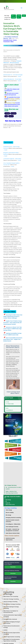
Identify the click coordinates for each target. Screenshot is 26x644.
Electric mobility (10, 512)
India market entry (10, 504)
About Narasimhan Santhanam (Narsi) (13, 347)
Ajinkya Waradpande (9, 79)
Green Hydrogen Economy (12, 527)
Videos (12, 42)
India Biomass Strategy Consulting (12, 604)
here (19, 76)
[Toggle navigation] (5, 1)
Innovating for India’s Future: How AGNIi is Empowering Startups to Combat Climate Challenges (13, 316)
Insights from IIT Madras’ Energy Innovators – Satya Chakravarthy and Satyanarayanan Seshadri (13, 323)
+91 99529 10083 (10, 404)
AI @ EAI (5, 630)
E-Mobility (7, 113)
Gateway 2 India (11, 103)
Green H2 (19, 16)
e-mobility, (17, 99)
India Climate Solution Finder (13, 533)
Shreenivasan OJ (8, 75)
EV (6, 501)
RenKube (6, 154)
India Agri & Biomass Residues (12, 571)
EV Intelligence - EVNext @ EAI (13, 524)
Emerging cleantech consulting (13, 518)
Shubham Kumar (8, 147)
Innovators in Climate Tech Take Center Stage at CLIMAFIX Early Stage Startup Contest (13, 329)
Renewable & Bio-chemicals (10, 619)
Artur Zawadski (7, 163)
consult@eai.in (9, 410)
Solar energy (9, 510)
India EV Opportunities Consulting (12, 637)
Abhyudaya (18, 159)
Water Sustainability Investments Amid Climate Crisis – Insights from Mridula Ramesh (13, 339)
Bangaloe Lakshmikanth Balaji (11, 153)
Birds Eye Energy (15, 63)
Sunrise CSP (7, 165)
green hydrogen (12, 100)
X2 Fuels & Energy (18, 75)
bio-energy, (11, 99)
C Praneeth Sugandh (9, 159)
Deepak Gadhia (15, 163)
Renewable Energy (8, 40)
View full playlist (8, 142)
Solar (24, 16)
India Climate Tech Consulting (11, 596)
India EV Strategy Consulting (10, 602)
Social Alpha (18, 79)
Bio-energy (14, 16)
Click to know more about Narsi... (13, 392)
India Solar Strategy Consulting (11, 599)
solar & (6, 100)
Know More (13, 567)
